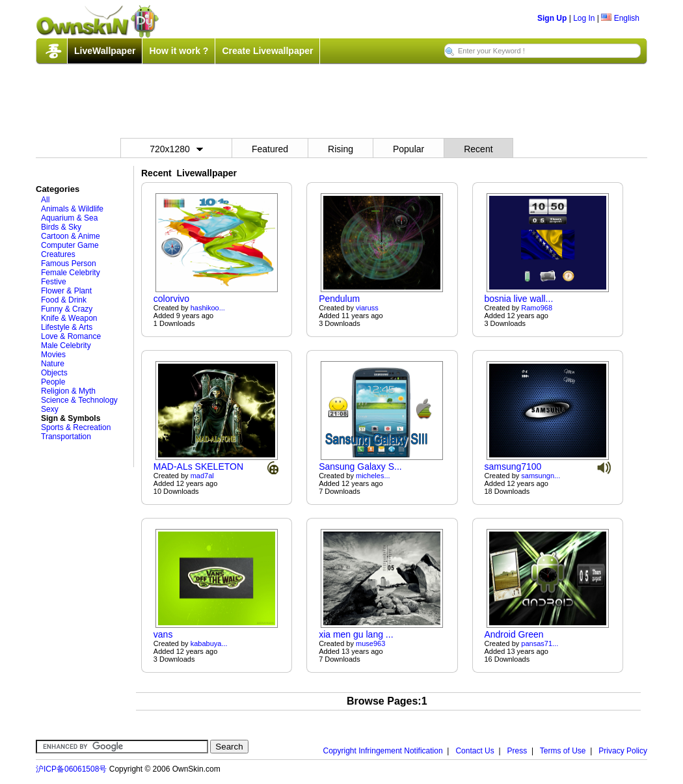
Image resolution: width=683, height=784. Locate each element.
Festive (54, 282)
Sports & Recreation (76, 427)
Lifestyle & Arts (67, 327)
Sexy (50, 409)
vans (163, 634)
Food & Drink (64, 300)
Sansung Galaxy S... (360, 466)
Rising (341, 149)
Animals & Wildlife (72, 209)
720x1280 (176, 149)
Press (517, 751)
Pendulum (339, 299)
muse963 (370, 643)
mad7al (202, 476)
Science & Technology (79, 400)
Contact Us (475, 751)
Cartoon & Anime (71, 236)
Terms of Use (563, 751)
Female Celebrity (71, 273)
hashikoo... (208, 308)
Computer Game (70, 245)
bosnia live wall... (518, 299)
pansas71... (540, 643)
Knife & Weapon (69, 318)
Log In (584, 18)
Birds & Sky (61, 227)
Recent (478, 149)
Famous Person (69, 264)
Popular (408, 149)
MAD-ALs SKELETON (198, 466)
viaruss (367, 308)
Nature (53, 364)
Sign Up (552, 18)
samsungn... (541, 476)
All (45, 200)
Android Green (514, 634)
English (620, 18)
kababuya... (209, 643)
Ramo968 (537, 308)
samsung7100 (513, 466)
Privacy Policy (623, 751)
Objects (54, 373)
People (53, 382)
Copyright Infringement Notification (383, 751)
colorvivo (171, 299)
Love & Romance (71, 336)
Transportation (66, 437)
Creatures (58, 254)
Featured (270, 149)
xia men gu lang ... (356, 634)
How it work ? (179, 51)
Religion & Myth (68, 391)
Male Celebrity (66, 345)
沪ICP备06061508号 (71, 769)
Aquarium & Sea (69, 218)
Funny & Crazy (67, 309)
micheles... (373, 476)
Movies (53, 355)
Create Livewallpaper (267, 51)
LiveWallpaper (105, 51)
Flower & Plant (66, 291)
